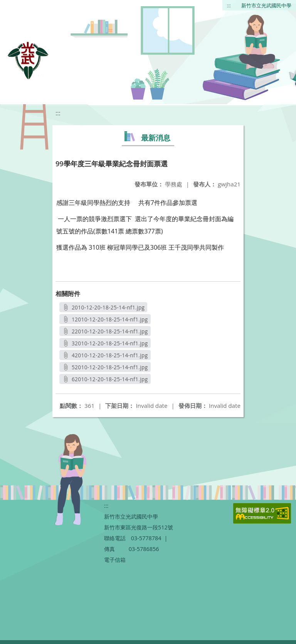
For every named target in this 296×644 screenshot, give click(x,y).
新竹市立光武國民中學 (266, 5)
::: (229, 5)
